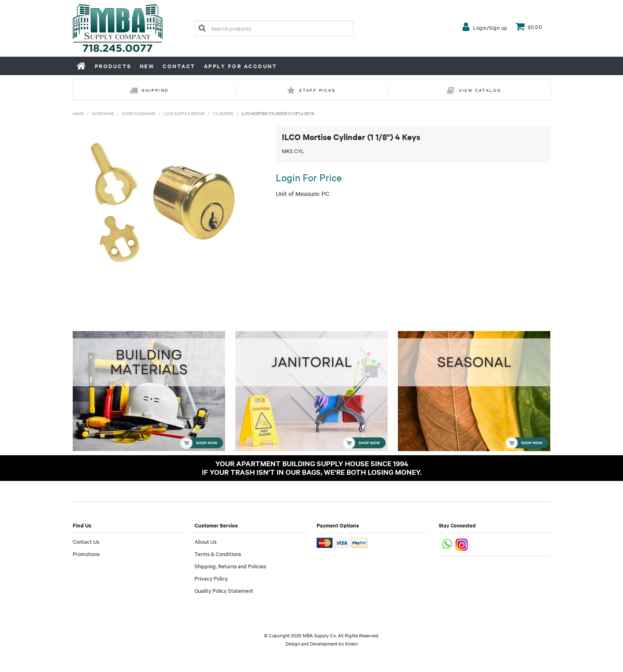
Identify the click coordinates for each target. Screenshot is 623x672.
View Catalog (480, 90)
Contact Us (86, 541)
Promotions (86, 554)
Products (113, 66)
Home (82, 66)
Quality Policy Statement (224, 590)
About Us (205, 541)
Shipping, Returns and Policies (230, 566)
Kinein (352, 643)
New (147, 66)
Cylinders (223, 113)
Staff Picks (317, 90)
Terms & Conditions (218, 554)
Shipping (155, 90)
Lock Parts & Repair (184, 113)
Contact (179, 66)
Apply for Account (241, 66)
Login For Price (309, 177)
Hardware (103, 113)
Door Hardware (139, 113)
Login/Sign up (490, 27)
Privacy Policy (211, 578)
